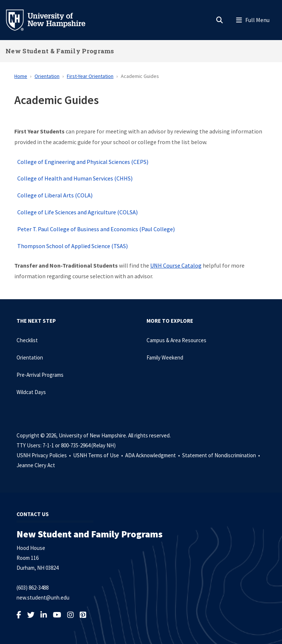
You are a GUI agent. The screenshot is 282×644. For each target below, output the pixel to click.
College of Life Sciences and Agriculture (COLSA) (77, 212)
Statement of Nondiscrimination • (222, 455)
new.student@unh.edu (43, 598)
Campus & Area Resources (176, 340)
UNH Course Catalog (176, 265)
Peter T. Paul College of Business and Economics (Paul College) (96, 229)
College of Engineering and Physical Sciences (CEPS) (83, 162)
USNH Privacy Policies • (44, 455)
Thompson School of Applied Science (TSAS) (73, 246)
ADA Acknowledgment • (153, 455)
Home (21, 76)
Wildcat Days (31, 392)
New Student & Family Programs (60, 51)
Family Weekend (165, 357)
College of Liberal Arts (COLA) (55, 195)
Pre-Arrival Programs (40, 375)
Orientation (47, 76)
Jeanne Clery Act (36, 465)
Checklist (27, 340)
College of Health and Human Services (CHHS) (75, 178)
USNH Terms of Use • (99, 455)
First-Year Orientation (90, 76)
